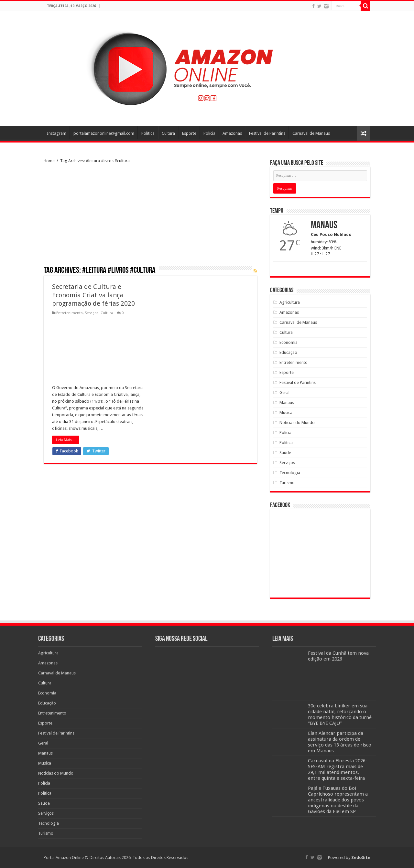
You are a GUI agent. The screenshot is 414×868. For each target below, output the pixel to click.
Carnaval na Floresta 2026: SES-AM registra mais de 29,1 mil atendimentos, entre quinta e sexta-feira (337, 769)
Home (49, 161)
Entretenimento (70, 313)
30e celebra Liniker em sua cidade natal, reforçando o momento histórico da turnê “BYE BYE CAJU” (340, 715)
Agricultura (290, 302)
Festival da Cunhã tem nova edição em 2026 (338, 656)
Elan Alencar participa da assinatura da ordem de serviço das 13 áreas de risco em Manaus (340, 742)
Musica (286, 413)
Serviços (92, 313)
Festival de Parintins (267, 133)
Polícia (209, 133)
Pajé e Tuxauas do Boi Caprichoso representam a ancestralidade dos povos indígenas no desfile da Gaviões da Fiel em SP (338, 800)
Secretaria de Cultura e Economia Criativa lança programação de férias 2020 (93, 295)
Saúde (285, 453)
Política (148, 133)
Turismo (287, 483)
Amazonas (232, 133)
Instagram (57, 133)
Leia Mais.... (66, 440)
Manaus (287, 402)
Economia (289, 342)
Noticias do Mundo (297, 423)
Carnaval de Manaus (311, 133)
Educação (288, 352)
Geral (284, 392)
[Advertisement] (150, 218)
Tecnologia (290, 473)
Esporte (189, 133)
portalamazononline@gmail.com (104, 133)
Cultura (168, 133)
